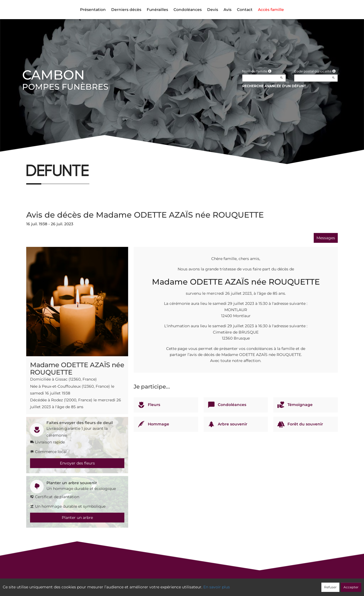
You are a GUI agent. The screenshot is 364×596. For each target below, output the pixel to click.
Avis (227, 10)
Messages (326, 238)
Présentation (93, 10)
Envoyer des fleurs (77, 463)
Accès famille (271, 10)
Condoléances (188, 10)
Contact (245, 10)
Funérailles (157, 10)
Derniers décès (126, 10)
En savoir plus (217, 587)
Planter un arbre (77, 518)
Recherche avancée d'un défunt (274, 86)
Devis (213, 10)
